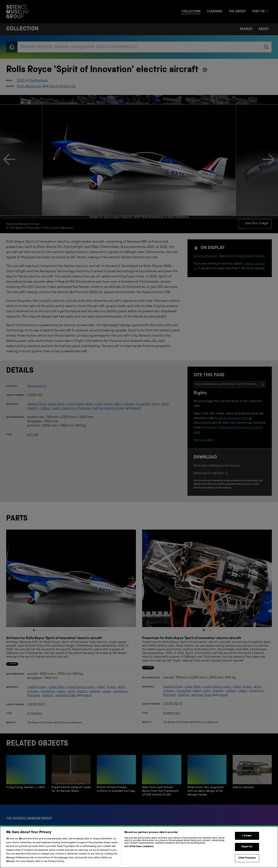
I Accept (247, 855)
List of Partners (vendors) (139, 866)
